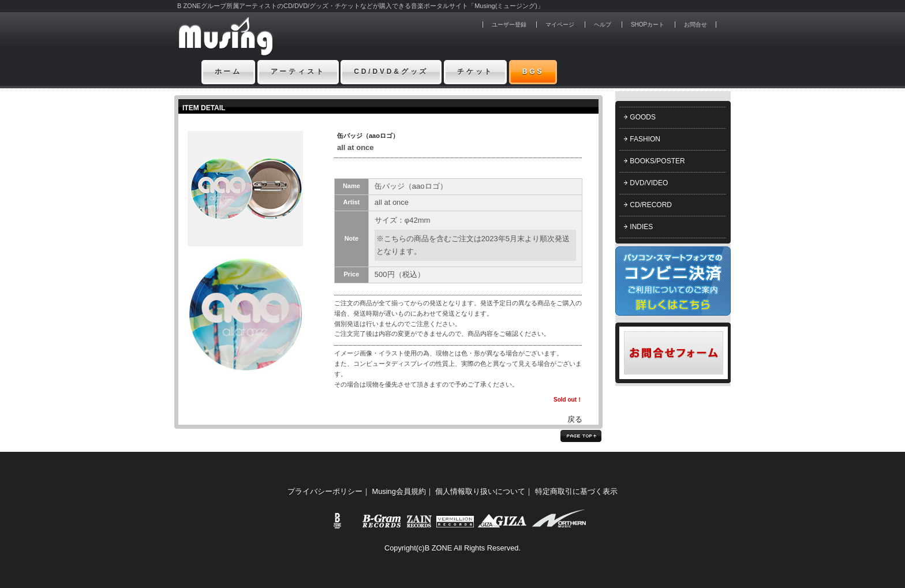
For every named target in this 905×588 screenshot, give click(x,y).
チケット (475, 72)
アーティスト (298, 72)
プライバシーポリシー (325, 491)
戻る (575, 419)
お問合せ (695, 25)
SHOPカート (648, 25)
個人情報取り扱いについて (480, 491)
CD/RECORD (651, 205)
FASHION (645, 139)
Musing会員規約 (399, 491)
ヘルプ (603, 25)
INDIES (641, 227)
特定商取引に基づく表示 (576, 491)
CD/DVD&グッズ (391, 72)
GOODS (643, 117)
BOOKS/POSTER (657, 161)
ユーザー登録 (509, 25)
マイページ (560, 25)
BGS (533, 72)
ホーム (229, 72)
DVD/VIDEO (649, 183)
